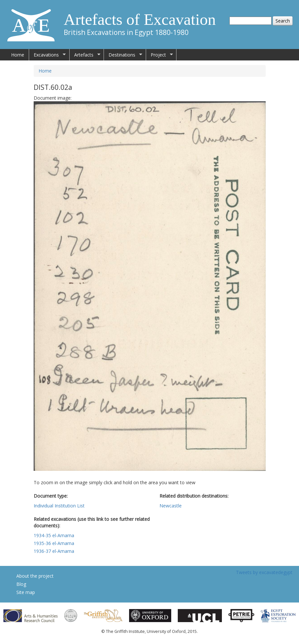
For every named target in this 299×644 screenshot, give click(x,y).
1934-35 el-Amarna (54, 535)
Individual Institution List (59, 506)
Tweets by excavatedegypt (264, 572)
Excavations (47, 55)
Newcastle (171, 506)
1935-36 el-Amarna (54, 543)
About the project (35, 576)
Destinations (123, 55)
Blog (21, 584)
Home (18, 55)
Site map (26, 592)
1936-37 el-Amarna (54, 551)
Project (159, 55)
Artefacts (85, 55)
